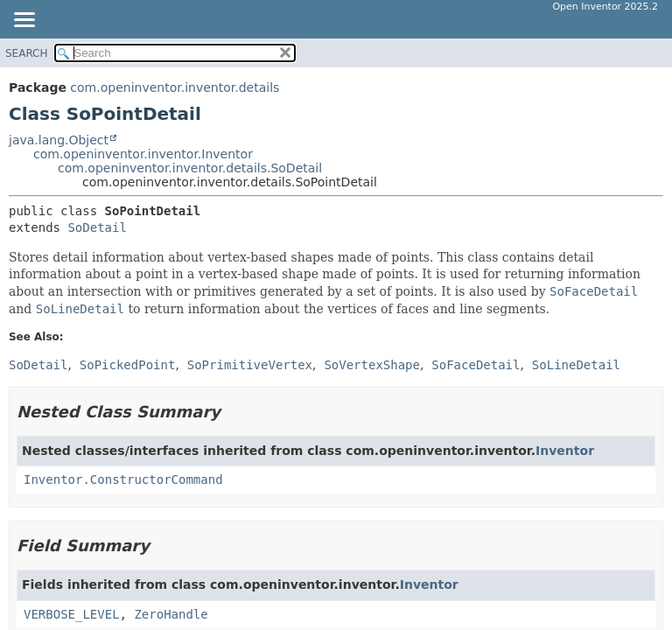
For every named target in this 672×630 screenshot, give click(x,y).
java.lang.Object (59, 140)
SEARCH (27, 53)
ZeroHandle (171, 614)
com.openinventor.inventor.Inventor (143, 154)
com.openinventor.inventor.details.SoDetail (190, 168)
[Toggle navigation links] (24, 21)
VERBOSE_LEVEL (72, 614)
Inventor (565, 451)
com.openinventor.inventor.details (175, 87)
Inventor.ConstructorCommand (123, 479)
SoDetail (97, 227)
